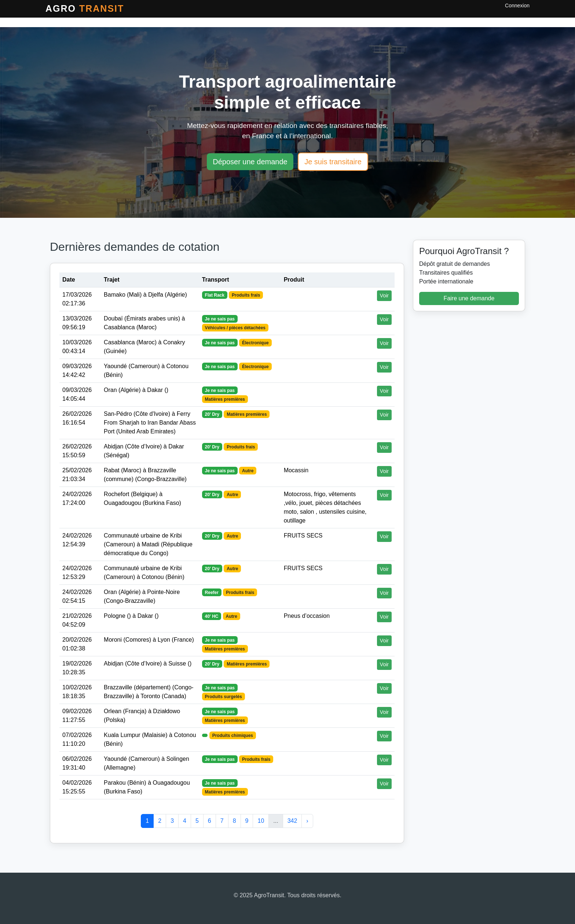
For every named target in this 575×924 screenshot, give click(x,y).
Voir (384, 296)
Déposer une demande (250, 162)
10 (261, 821)
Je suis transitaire (333, 162)
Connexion (517, 5)
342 (292, 821)
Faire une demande (469, 298)
